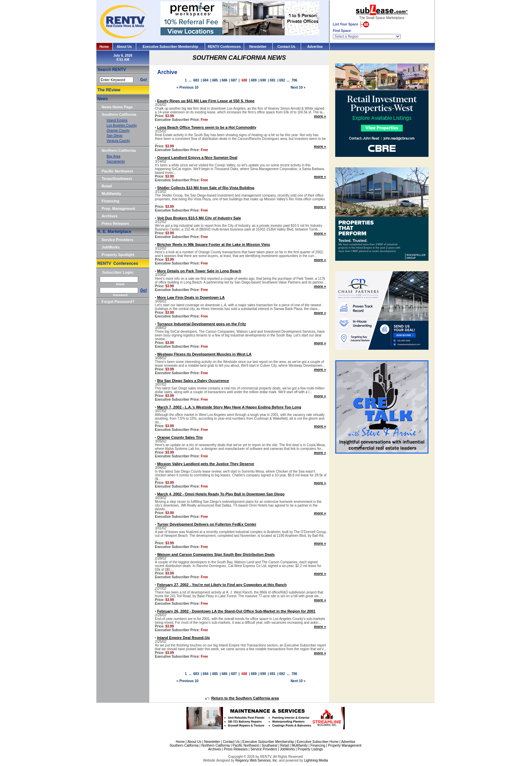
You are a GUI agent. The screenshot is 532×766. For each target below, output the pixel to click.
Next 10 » (298, 87)
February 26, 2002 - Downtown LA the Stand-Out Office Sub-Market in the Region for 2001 (236, 611)
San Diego (115, 136)
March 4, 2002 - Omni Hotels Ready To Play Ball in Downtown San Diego (221, 494)
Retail (107, 186)
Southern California (119, 114)
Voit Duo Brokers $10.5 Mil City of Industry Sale (199, 218)
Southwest (270, 745)
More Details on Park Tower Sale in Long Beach (199, 271)
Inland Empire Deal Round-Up (183, 638)
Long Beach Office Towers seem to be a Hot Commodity (207, 127)
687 (234, 80)
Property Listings (310, 749)
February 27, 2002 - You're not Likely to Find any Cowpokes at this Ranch (222, 585)
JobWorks (111, 247)
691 (273, 80)
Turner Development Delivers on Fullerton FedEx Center (207, 524)
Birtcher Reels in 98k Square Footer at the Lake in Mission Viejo (214, 244)
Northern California (119, 150)
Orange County (118, 131)
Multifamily (111, 194)
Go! (144, 80)
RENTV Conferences (224, 47)
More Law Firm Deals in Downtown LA (191, 297)
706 (294, 80)
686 (224, 80)
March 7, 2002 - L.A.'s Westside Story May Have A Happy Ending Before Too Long (229, 407)
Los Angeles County (122, 125)
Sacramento (116, 161)
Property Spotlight (118, 255)
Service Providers (118, 240)
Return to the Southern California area (242, 698)
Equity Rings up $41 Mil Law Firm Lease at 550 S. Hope (206, 101)
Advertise (315, 47)
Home (104, 47)
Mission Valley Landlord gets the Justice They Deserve (206, 464)
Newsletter (258, 47)
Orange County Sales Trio (180, 437)
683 (196, 80)
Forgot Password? (118, 302)
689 (254, 80)
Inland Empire (117, 120)
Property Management (345, 745)
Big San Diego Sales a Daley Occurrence (193, 381)
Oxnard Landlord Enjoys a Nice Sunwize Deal (197, 158)
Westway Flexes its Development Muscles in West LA (204, 354)
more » (320, 116)
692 (282, 80)
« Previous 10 (187, 87)
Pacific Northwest (117, 171)
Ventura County (118, 141)
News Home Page (117, 107)
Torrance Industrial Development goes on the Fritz (202, 324)
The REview (109, 90)
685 (215, 80)
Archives (110, 216)
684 (206, 80)
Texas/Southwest (117, 179)
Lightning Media (316, 760)
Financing (111, 201)
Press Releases (116, 223)
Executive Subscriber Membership (170, 47)
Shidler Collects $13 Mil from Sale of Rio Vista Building (206, 188)
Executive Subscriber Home (317, 742)
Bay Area (113, 156)
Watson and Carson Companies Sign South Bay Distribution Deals (216, 554)
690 (263, 80)
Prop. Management (118, 208)
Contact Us (287, 47)
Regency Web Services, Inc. (257, 760)
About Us (124, 47)
